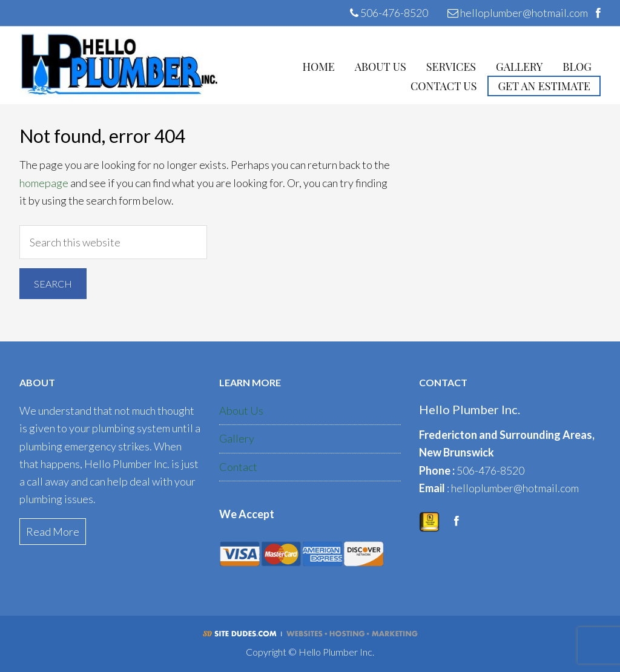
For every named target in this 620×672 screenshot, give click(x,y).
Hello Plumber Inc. (119, 65)
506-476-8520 (389, 13)
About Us (241, 410)
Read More (53, 532)
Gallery (237, 438)
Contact (238, 467)
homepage (44, 183)
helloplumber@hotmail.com (518, 13)
